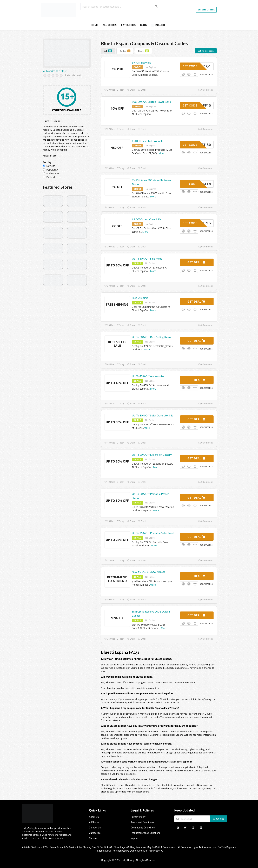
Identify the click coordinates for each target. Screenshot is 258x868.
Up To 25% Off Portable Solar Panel (153, 533)
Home (94, 25)
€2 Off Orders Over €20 (146, 219)
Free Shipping (140, 298)
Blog (143, 25)
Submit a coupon (206, 51)
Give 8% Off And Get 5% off (148, 572)
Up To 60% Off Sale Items (147, 258)
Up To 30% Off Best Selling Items (151, 337)
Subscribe (219, 819)
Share (131, 90)
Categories (128, 25)
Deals (144, 51)
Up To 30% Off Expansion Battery (152, 455)
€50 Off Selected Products (148, 141)
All (108, 51)
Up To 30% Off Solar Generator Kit (152, 415)
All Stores (110, 25)
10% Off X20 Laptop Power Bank (151, 102)
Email (142, 90)
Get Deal (196, 262)
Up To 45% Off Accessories (148, 376)
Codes (125, 51)
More (161, 153)
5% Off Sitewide (141, 62)
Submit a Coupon (206, 10)
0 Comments (206, 90)
